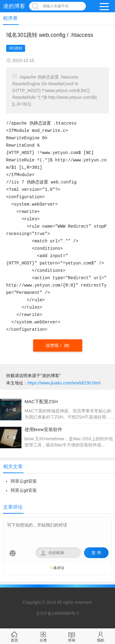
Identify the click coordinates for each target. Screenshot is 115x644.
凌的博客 (14, 6)
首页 (14, 636)
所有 (72, 636)
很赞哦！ (55, 345)
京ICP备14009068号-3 (57, 613)
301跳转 (16, 48)
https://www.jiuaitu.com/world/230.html (64, 383)
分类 (43, 636)
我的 (101, 636)
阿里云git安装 (24, 481)
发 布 (96, 553)
